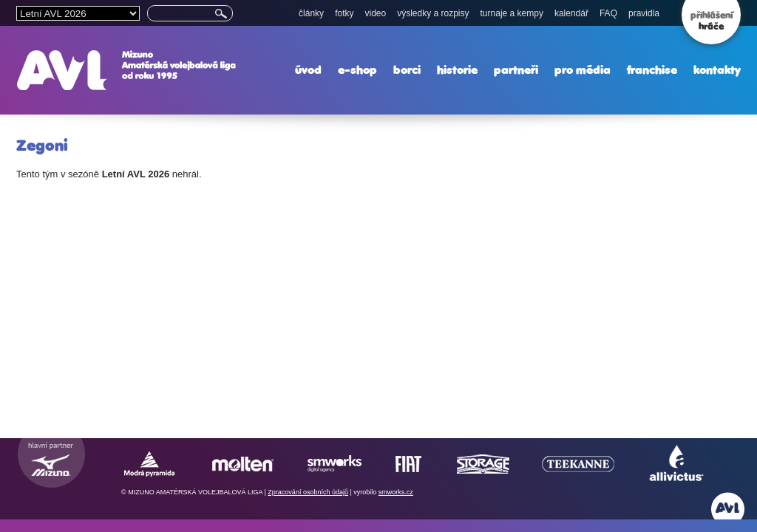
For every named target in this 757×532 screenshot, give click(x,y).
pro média (583, 70)
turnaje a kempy (512, 13)
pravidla (644, 13)
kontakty (717, 70)
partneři (516, 70)
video (375, 13)
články (311, 13)
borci (407, 70)
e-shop (357, 70)
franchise (652, 70)
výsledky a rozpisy (433, 13)
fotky (344, 13)
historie (457, 70)
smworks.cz (396, 492)
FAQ (608, 13)
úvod (308, 70)
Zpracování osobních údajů (308, 492)
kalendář (571, 13)
